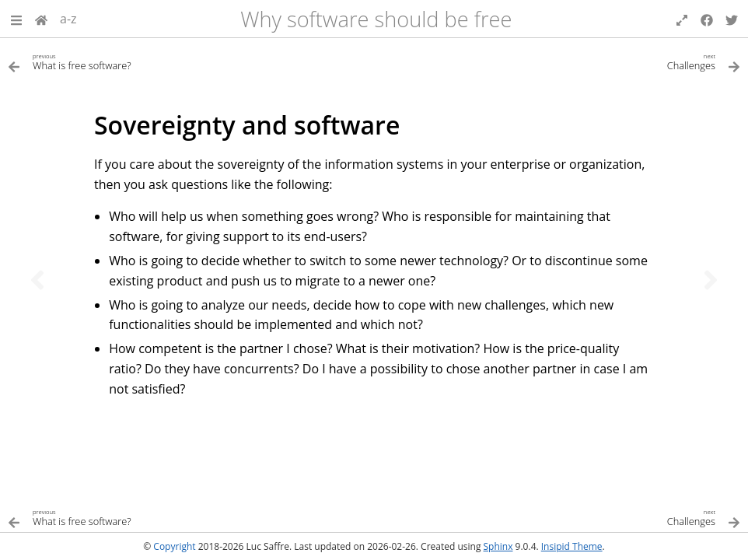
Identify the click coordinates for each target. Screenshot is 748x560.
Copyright (174, 546)
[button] (16, 19)
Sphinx (498, 546)
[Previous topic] (37, 280)
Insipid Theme (572, 546)
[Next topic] (711, 280)
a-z (68, 19)
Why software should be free (376, 19)
